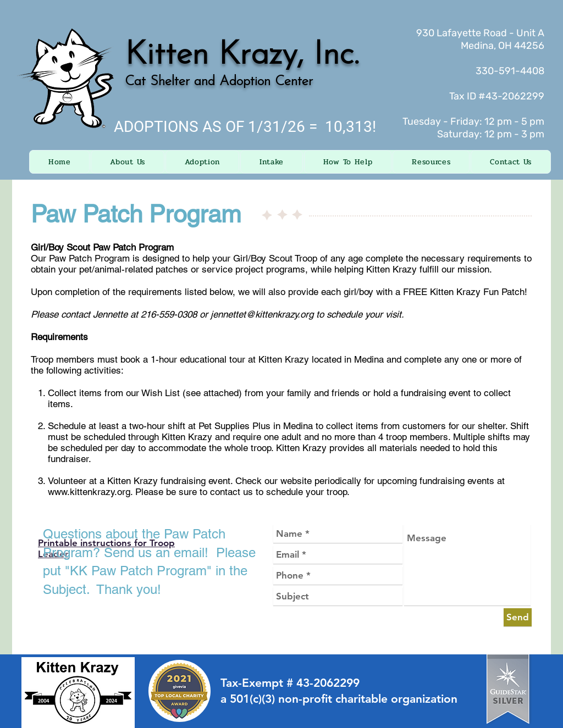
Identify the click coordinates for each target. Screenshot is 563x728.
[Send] (518, 617)
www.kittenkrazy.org (89, 492)
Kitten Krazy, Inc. (242, 55)
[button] (127, 162)
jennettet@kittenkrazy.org (262, 314)
